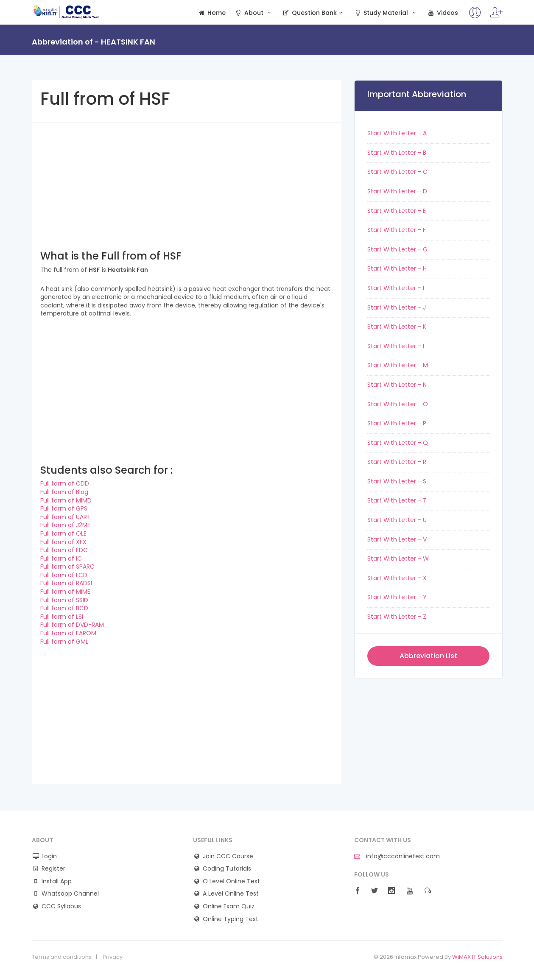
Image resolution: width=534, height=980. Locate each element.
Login (49, 856)
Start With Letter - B (397, 153)
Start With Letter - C (397, 172)
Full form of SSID (64, 600)
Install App (57, 881)
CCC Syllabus (61, 906)
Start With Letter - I (396, 288)
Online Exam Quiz (229, 906)
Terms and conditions (62, 957)
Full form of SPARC (67, 567)
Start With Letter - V (397, 539)
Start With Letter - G (397, 249)
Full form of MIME (65, 592)
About (254, 13)
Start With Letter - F (397, 230)
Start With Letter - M (398, 365)
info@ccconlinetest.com (397, 856)
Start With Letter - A (397, 133)
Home (212, 13)
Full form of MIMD (66, 500)
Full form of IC (61, 558)
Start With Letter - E (397, 211)
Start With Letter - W (398, 558)
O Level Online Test (231, 881)
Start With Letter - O (398, 404)
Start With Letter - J (397, 307)
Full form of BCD (64, 608)
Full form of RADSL (67, 583)
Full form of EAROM (68, 633)
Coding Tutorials (227, 869)
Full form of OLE (63, 533)
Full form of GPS (64, 508)
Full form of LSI (62, 617)
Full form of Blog (64, 492)
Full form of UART (66, 517)
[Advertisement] (187, 182)
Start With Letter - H (397, 268)
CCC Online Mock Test (66, 12)
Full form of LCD (64, 575)
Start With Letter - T (397, 500)
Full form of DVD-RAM (72, 625)
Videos (442, 13)
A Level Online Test (231, 894)
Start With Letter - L (396, 346)
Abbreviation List (428, 656)
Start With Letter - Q (398, 443)
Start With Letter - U (397, 520)
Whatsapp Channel (70, 894)
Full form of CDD (65, 483)
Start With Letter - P (397, 423)
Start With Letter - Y (397, 597)
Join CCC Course (228, 856)
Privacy (113, 957)
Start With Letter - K (397, 327)
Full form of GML (64, 642)
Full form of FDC (64, 550)
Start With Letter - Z (397, 617)
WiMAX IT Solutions (477, 957)
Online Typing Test (231, 919)
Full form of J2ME (65, 525)
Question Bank (314, 13)
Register (53, 869)
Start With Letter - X (397, 578)
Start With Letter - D (397, 191)
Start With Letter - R (397, 462)
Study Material (386, 13)
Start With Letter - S (397, 481)
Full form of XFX (63, 542)
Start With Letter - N (397, 385)
